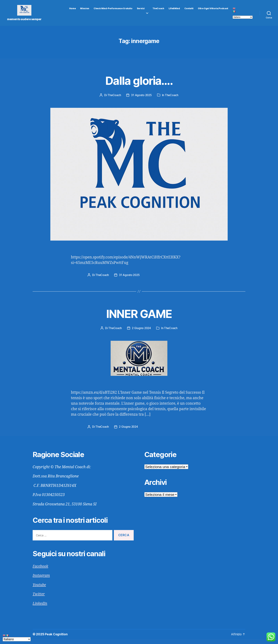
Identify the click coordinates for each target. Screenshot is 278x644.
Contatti (189, 11)
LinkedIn (40, 608)
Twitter (39, 599)
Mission (85, 11)
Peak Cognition (56, 639)
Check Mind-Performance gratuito (113, 11)
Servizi (141, 11)
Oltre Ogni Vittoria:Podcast (213, 11)
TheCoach (158, 11)
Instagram (42, 580)
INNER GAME (139, 318)
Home (73, 11)
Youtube (40, 590)
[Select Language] (243, 20)
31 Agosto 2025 (141, 100)
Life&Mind (174, 11)
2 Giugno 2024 (141, 333)
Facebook (41, 571)
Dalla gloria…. (139, 85)
